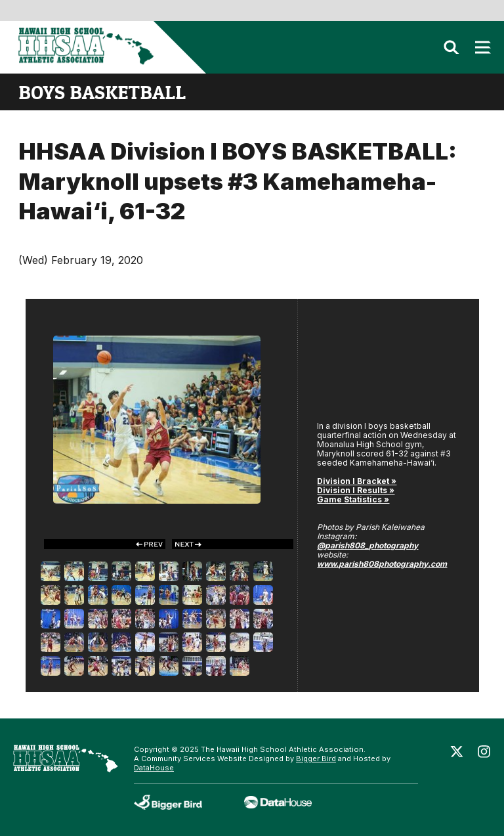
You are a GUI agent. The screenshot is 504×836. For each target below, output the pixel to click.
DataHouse (154, 768)
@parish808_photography (367, 545)
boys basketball (102, 92)
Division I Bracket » (357, 481)
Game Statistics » (353, 499)
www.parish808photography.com (382, 564)
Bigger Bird (316, 759)
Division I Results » (356, 490)
